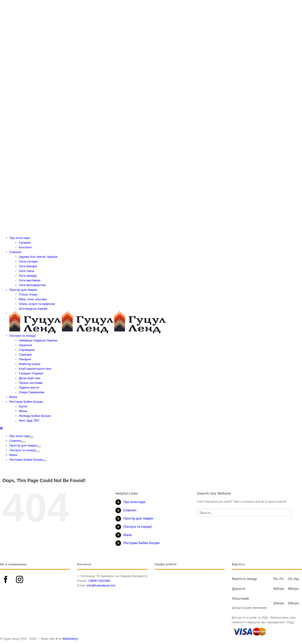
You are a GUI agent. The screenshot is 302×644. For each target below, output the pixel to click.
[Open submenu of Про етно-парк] (32, 437)
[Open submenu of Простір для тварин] (39, 447)
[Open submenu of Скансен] (23, 442)
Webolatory (70, 639)
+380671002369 (99, 581)
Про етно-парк (134, 502)
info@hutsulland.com (101, 585)
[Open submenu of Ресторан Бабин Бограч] (45, 461)
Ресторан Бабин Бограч (142, 543)
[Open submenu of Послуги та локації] (38, 451)
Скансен (130, 510)
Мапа (128, 535)
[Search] (201, 513)
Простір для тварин (138, 518)
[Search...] (244, 513)
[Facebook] (6, 579)
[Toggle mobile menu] (2, 428)
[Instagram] (20, 579)
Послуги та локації (138, 527)
